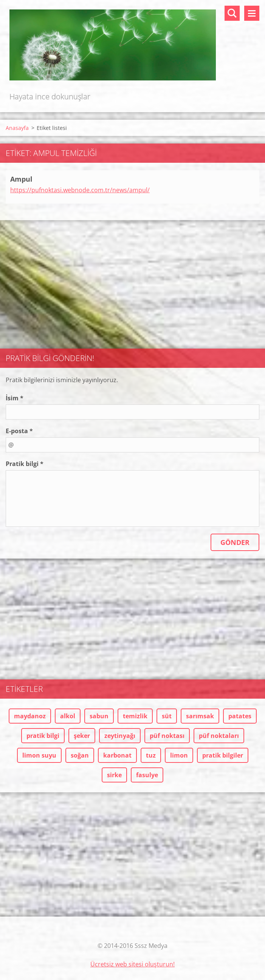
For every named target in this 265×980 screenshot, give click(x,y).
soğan (80, 755)
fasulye (147, 775)
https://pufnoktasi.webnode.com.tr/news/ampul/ (80, 190)
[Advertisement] (132, 281)
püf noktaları (219, 736)
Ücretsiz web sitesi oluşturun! (132, 964)
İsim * (15, 398)
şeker (82, 736)
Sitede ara (232, 13)
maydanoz (30, 716)
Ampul (21, 179)
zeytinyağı (120, 736)
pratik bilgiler (223, 755)
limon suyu (39, 755)
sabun (99, 716)
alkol (68, 716)
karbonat (117, 755)
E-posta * (19, 431)
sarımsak (200, 716)
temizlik (135, 716)
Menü (252, 13)
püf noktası (167, 736)
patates (240, 716)
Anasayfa (17, 128)
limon (179, 755)
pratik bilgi (43, 736)
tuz (151, 755)
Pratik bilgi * (25, 464)
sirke (114, 775)
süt (167, 716)
